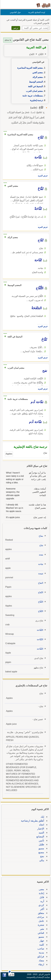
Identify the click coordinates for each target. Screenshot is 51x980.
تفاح (41, 545)
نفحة (41, 555)
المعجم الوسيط (36, 82)
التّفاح (40, 592)
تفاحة (40, 564)
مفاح (41, 536)
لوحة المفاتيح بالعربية (36, 12)
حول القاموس (15, 12)
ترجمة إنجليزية (36, 100)
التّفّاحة (40, 630)
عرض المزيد (42, 176)
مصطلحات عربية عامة (32, 96)
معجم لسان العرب (34, 91)
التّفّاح (40, 602)
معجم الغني (37, 72)
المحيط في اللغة (35, 86)
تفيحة (40, 574)
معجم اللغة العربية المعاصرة (30, 68)
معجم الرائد (37, 77)
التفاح (40, 583)
